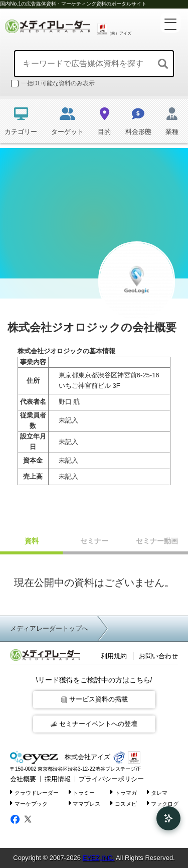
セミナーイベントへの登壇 (94, 724)
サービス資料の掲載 (94, 699)
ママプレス (85, 803)
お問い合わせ (158, 656)
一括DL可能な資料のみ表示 (53, 84)
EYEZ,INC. (98, 858)
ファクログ (163, 803)
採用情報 (58, 779)
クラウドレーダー (34, 792)
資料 (32, 541)
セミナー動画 (157, 541)
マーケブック (29, 803)
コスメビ (124, 803)
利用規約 (114, 656)
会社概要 (23, 779)
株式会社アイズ (60, 757)
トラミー (82, 792)
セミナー (94, 541)
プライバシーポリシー (111, 779)
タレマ (157, 792)
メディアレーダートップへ (49, 628)
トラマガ (124, 792)
